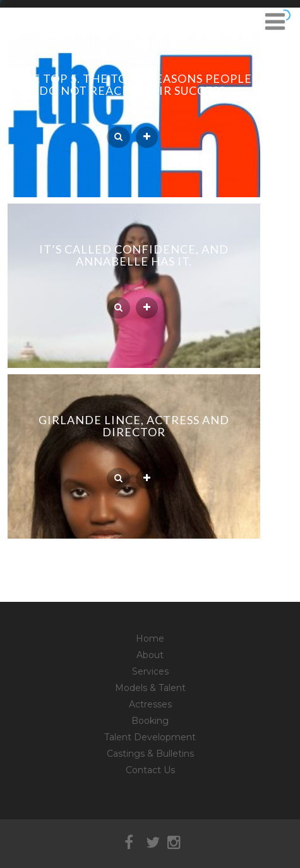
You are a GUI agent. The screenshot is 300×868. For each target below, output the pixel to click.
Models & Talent (150, 688)
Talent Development (150, 737)
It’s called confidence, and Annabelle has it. (134, 255)
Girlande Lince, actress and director (134, 426)
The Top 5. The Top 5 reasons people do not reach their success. (134, 84)
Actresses (150, 704)
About (150, 655)
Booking (150, 721)
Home (150, 639)
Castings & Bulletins (150, 754)
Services (150, 671)
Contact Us (150, 770)
